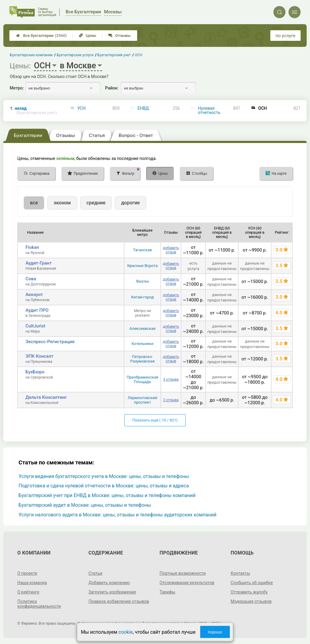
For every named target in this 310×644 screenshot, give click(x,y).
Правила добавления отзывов (119, 601)
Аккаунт (34, 294)
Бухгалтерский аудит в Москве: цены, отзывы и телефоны (85, 505)
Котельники (142, 344)
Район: (112, 88)
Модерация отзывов (251, 601)
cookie (125, 632)
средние (96, 203)
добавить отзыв (171, 250)
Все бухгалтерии (41, 36)
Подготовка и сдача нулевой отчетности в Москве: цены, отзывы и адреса (104, 486)
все (34, 203)
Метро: (17, 88)
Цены (87, 36)
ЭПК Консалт (39, 356)
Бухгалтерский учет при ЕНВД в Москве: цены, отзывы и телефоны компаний (107, 495)
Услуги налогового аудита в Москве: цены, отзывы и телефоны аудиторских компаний (117, 515)
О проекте (27, 573)
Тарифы (167, 592)
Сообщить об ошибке (252, 583)
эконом (62, 203)
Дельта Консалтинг (46, 397)
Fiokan (32, 247)
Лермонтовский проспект (143, 400)
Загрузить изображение (112, 592)
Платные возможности (183, 573)
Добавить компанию (109, 583)
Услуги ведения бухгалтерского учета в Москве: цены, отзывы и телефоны (104, 476)
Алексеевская (143, 329)
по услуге (285, 36)
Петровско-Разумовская (142, 359)
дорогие (130, 203)
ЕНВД (143, 108)
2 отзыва (171, 400)
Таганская (142, 250)
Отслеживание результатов (187, 583)
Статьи (95, 573)
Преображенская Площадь (142, 379)
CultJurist (35, 326)
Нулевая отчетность (209, 110)
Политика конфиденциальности (39, 604)
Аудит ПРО (37, 310)
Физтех (142, 281)
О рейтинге (28, 592)
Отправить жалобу (249, 592)
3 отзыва (171, 379)
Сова (31, 279)
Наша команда (32, 583)
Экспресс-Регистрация (50, 342)
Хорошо (215, 632)
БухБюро (35, 372)
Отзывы (119, 36)
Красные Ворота (142, 266)
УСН (81, 108)
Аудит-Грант (38, 263)
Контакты (240, 573)
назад (36, 111)
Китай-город (142, 297)
